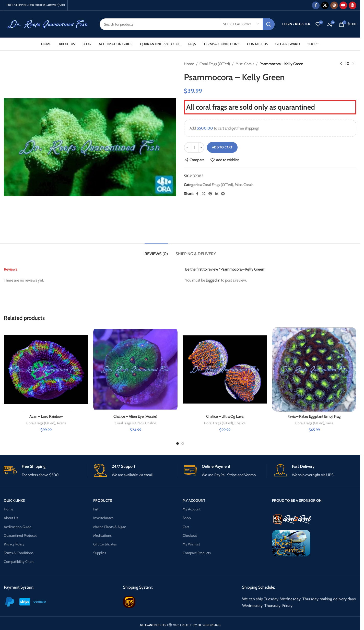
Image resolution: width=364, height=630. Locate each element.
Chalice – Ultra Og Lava (225, 416)
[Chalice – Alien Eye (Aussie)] (135, 369)
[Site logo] (48, 24)
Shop (187, 518)
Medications (102, 535)
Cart (186, 527)
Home (189, 64)
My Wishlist (191, 544)
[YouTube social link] (343, 5)
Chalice (151, 423)
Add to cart (222, 147)
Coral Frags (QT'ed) (215, 64)
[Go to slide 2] (183, 444)
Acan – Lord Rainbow (46, 416)
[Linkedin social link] (217, 194)
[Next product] (353, 64)
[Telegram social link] (223, 194)
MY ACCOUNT (194, 500)
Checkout (190, 535)
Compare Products (197, 553)
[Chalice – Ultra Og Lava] (225, 369)
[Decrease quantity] (187, 147)
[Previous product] (341, 64)
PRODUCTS (103, 500)
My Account (192, 509)
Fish (96, 509)
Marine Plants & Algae (110, 527)
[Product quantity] (194, 147)
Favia (330, 423)
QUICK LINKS (14, 500)
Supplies (100, 553)
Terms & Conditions (19, 553)
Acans (61, 423)
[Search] (187, 24)
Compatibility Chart (19, 562)
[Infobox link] (45, 471)
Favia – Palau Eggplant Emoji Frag (314, 416)
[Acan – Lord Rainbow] (46, 369)
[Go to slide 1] (178, 444)
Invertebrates (103, 518)
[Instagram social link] (334, 5)
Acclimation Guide (17, 527)
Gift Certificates (105, 544)
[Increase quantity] (201, 147)
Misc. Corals (245, 64)
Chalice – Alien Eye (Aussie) (135, 416)
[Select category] (241, 24)
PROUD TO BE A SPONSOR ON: (297, 500)
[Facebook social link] (316, 5)
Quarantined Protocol (20, 535)
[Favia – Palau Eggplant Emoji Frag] (314, 369)
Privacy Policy (14, 544)
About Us (11, 518)
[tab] (156, 251)
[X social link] (325, 5)
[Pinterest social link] (353, 5)
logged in (213, 280)
